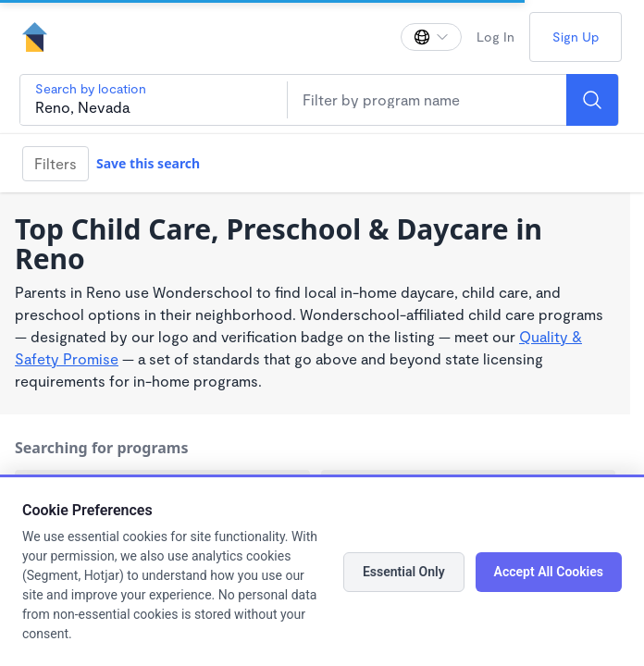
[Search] (592, 100)
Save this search (148, 163)
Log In (495, 37)
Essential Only (404, 572)
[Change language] (431, 37)
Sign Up (576, 37)
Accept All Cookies (549, 572)
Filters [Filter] (56, 163)
